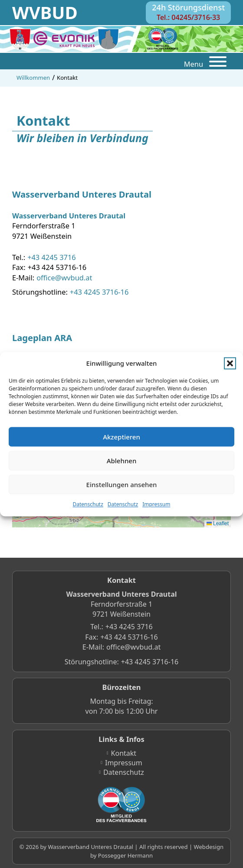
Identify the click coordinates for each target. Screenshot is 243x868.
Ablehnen (122, 461)
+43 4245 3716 (52, 257)
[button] (230, 364)
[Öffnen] (218, 63)
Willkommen (33, 78)
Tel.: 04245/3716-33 (188, 17)
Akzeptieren (121, 437)
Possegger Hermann (125, 855)
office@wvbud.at (64, 278)
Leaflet (218, 523)
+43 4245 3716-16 (99, 292)
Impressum (156, 505)
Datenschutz (88, 505)
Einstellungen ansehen (122, 484)
